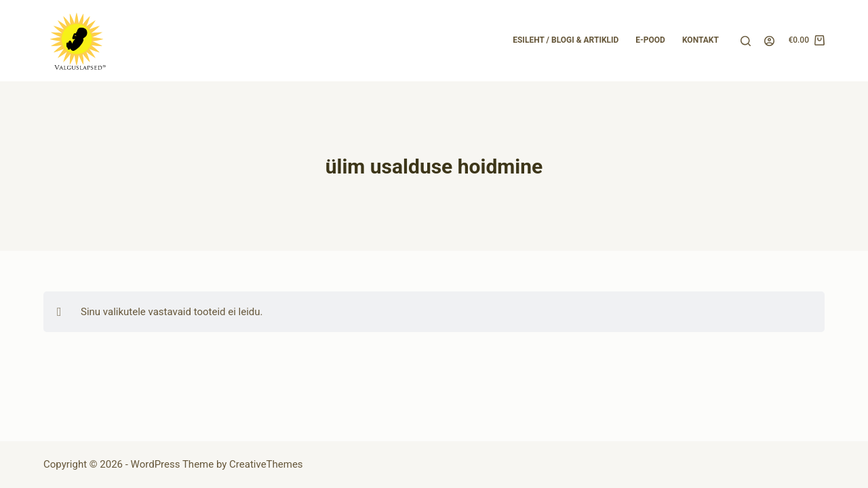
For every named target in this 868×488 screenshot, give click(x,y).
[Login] (769, 41)
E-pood (650, 40)
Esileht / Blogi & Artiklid (566, 40)
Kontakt (701, 40)
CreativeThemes (266, 464)
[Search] (746, 41)
